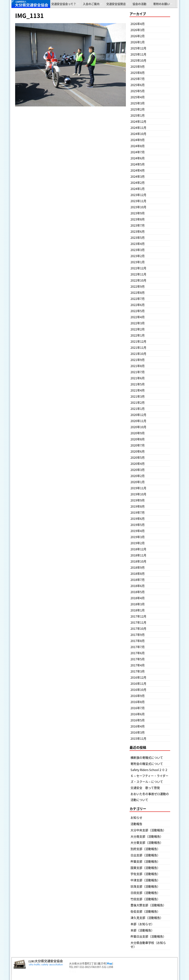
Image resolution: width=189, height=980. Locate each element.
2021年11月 (138, 347)
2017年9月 (138, 635)
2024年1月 (138, 189)
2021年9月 (138, 360)
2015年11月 (138, 738)
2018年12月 (138, 549)
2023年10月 (138, 207)
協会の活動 (139, 4)
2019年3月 (138, 537)
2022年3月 (138, 323)
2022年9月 (138, 286)
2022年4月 (138, 317)
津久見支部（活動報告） (147, 918)
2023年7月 (138, 225)
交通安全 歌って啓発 (145, 788)
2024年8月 (138, 146)
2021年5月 (138, 384)
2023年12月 (138, 195)
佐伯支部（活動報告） (145, 911)
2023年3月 (138, 250)
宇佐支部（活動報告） (145, 874)
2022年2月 (138, 329)
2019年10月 (138, 494)
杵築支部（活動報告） (145, 861)
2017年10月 (138, 628)
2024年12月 (138, 121)
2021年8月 (138, 366)
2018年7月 (138, 580)
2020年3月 (138, 470)
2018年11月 (138, 555)
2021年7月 (138, 372)
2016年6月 (138, 714)
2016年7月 (138, 708)
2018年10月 (138, 561)
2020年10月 (138, 427)
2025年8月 (138, 73)
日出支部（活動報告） (145, 855)
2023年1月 (138, 262)
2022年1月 (138, 335)
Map (110, 963)
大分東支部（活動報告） (147, 842)
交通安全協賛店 (116, 4)
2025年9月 (138, 66)
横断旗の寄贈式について (147, 757)
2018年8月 (138, 573)
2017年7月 (138, 647)
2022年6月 (138, 305)
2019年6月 (138, 519)
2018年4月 (138, 598)
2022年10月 (138, 280)
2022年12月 (138, 268)
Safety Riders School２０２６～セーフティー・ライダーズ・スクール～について (149, 776)
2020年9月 (138, 433)
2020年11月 (138, 421)
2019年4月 (138, 531)
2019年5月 (138, 525)
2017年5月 (138, 659)
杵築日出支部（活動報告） (148, 936)
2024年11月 (138, 128)
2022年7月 (138, 299)
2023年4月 (138, 244)
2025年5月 (138, 91)
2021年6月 (138, 378)
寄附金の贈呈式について (147, 764)
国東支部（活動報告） (145, 868)
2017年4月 (138, 665)
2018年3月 (138, 604)
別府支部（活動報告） (145, 849)
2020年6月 (138, 451)
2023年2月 (138, 256)
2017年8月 (138, 641)
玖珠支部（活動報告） (145, 886)
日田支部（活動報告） (145, 893)
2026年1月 (138, 42)
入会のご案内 (91, 4)
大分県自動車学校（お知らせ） (148, 945)
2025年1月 (138, 115)
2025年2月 (138, 109)
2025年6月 (138, 85)
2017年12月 (138, 616)
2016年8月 (138, 702)
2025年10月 (138, 60)
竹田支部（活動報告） (145, 899)
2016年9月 (138, 696)
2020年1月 (138, 482)
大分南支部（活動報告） (147, 836)
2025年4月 (138, 97)
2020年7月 (138, 445)
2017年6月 (138, 653)
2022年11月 (138, 274)
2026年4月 (138, 24)
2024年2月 (138, 183)
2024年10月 (138, 134)
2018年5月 (138, 592)
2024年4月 (138, 170)
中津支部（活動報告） (145, 880)
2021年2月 (138, 402)
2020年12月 (138, 415)
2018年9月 (138, 567)
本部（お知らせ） (142, 924)
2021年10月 (138, 354)
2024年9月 (138, 140)
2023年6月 (138, 231)
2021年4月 (138, 390)
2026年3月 (138, 30)
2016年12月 (138, 677)
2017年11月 (138, 622)
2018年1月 (138, 610)
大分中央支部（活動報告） (148, 830)
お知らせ (136, 817)
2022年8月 (138, 292)
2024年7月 (138, 152)
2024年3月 (138, 176)
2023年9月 (138, 213)
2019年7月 (138, 512)
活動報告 (136, 824)
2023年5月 (138, 238)
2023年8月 (138, 219)
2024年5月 (138, 164)
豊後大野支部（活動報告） (148, 905)
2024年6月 (138, 158)
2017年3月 (138, 671)
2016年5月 (138, 720)
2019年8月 (138, 506)
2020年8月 (138, 439)
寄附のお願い (161, 4)
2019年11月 (138, 488)
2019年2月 (138, 543)
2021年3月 (138, 396)
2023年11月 (138, 201)
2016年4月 (138, 726)
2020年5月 (138, 457)
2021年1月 (138, 409)
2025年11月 (138, 54)
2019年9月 (138, 500)
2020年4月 (138, 464)
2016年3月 (138, 732)
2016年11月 (138, 683)
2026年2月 (138, 36)
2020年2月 (138, 476)
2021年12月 (138, 341)
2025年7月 (138, 79)
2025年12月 (138, 48)
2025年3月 (138, 103)
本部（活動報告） (142, 930)
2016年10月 (138, 690)
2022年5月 (138, 311)
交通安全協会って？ (64, 4)
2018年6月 (138, 586)
